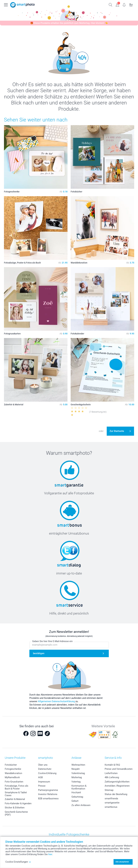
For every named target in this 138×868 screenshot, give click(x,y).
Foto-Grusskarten (14, 782)
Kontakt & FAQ (112, 765)
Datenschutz (45, 769)
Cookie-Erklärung (47, 773)
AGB (40, 777)
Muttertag (77, 777)
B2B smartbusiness (48, 799)
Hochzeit (76, 792)
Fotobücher (11, 765)
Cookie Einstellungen (18, 862)
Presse (42, 786)
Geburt (75, 801)
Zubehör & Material (15, 799)
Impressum (44, 782)
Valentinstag (78, 773)
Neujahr (76, 769)
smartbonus (111, 807)
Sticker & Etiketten (15, 808)
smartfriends (111, 799)
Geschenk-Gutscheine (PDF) (16, 813)
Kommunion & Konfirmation (79, 787)
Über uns (43, 765)
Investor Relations (48, 794)
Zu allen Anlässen (81, 805)
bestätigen (39, 654)
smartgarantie (112, 803)
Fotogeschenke (13, 769)
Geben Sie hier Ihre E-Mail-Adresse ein (52, 641)
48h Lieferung (112, 777)
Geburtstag (77, 797)
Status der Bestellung (116, 794)
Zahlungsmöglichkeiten (117, 782)
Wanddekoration (13, 773)
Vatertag (76, 782)
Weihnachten (78, 765)
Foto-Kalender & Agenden (18, 803)
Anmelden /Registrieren (117, 786)
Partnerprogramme (48, 790)
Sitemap (109, 790)
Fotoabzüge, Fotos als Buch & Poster (17, 787)
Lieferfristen (111, 773)
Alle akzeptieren (122, 862)
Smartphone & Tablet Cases (16, 794)
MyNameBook (12, 777)
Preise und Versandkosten (119, 769)
